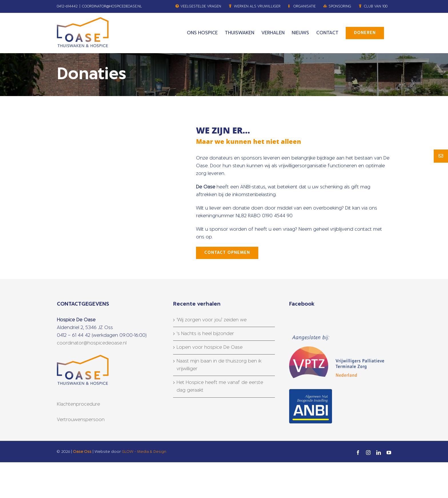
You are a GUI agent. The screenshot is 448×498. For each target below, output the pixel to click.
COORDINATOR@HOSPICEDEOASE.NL (112, 6)
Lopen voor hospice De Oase (210, 347)
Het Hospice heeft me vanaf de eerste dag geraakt (220, 386)
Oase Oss (82, 452)
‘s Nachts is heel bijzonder (205, 334)
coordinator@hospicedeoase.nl (92, 343)
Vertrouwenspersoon (81, 420)
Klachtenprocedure (78, 404)
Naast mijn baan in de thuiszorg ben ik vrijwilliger (219, 365)
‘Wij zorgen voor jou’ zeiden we (212, 320)
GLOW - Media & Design (144, 452)
